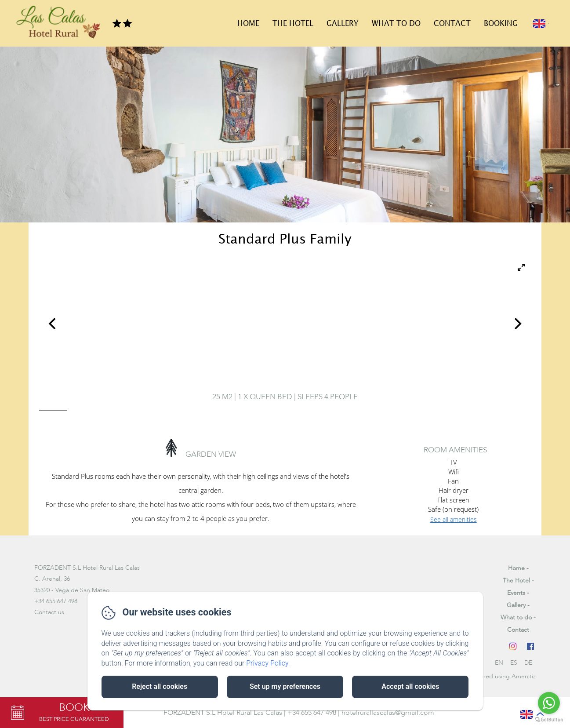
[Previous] (53, 324)
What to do (396, 24)
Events (516, 593)
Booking (501, 24)
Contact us (49, 612)
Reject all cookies (160, 686)
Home (248, 24)
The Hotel (293, 24)
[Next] (517, 324)
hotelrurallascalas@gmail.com (388, 713)
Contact (452, 24)
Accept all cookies (410, 686)
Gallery (343, 24)
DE (528, 663)
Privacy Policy (267, 663)
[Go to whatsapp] (549, 703)
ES (514, 663)
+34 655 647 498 (312, 713)
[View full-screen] (521, 267)
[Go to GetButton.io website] (549, 719)
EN (499, 663)
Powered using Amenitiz (502, 676)
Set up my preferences (285, 686)
